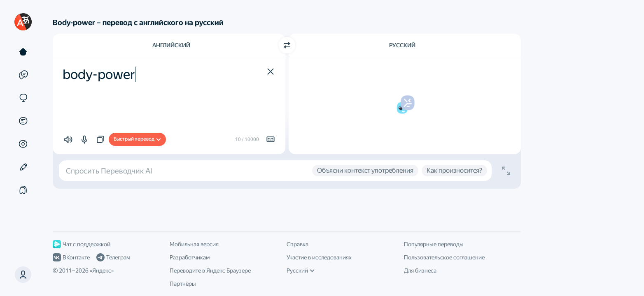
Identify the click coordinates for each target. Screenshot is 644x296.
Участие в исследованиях (319, 257)
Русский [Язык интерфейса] (301, 271)
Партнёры (183, 284)
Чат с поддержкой (82, 244)
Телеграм (113, 257)
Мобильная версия (194, 244)
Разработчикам (190, 257)
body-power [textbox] (99, 74)
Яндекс (102, 271)
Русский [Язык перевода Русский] (402, 45)
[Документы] (23, 121)
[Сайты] (23, 98)
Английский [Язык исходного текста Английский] (171, 45)
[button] (23, 275)
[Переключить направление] (287, 45)
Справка (297, 244)
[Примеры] (23, 75)
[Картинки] (23, 144)
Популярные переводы (434, 244)
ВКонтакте (71, 257)
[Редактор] (23, 167)
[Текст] (23, 52)
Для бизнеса (420, 271)
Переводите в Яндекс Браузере (210, 271)
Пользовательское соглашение (444, 257)
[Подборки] (23, 190)
